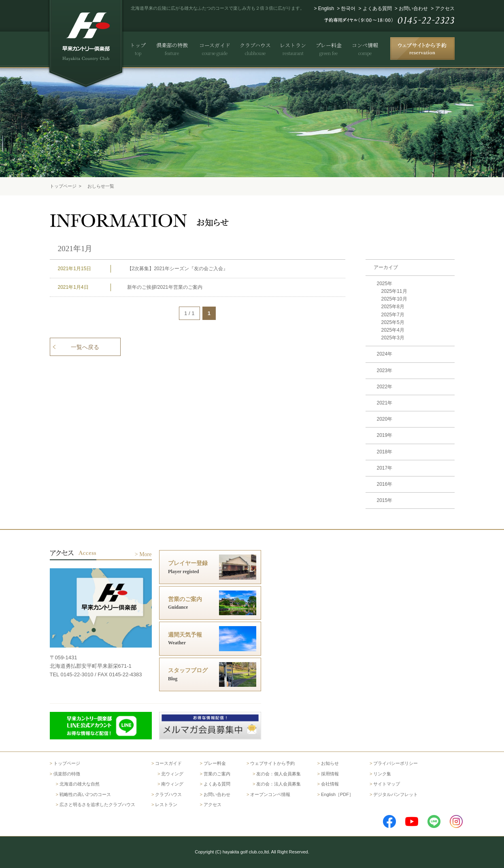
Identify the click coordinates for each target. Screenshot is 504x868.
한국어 (348, 8)
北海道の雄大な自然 (80, 784)
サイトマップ (387, 784)
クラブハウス (168, 794)
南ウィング (172, 784)
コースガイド (168, 763)
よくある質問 (377, 8)
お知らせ (330, 763)
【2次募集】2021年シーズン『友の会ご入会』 (178, 269)
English (326, 8)
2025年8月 (393, 307)
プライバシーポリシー (396, 763)
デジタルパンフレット (396, 794)
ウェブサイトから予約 (272, 763)
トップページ (63, 186)
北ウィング (172, 774)
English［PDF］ (337, 794)
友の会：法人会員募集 (279, 784)
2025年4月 (393, 330)
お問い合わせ (413, 8)
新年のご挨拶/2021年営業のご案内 (165, 287)
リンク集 (382, 774)
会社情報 (330, 784)
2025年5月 (393, 322)
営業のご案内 (217, 774)
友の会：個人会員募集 (279, 774)
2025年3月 (393, 338)
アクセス (445, 8)
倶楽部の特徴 (67, 774)
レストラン (166, 804)
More (145, 554)
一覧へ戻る (85, 347)
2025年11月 (394, 291)
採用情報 (330, 774)
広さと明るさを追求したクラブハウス (97, 804)
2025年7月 (393, 315)
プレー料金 (215, 763)
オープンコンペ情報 (270, 794)
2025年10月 (394, 299)
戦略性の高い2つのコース (85, 794)
